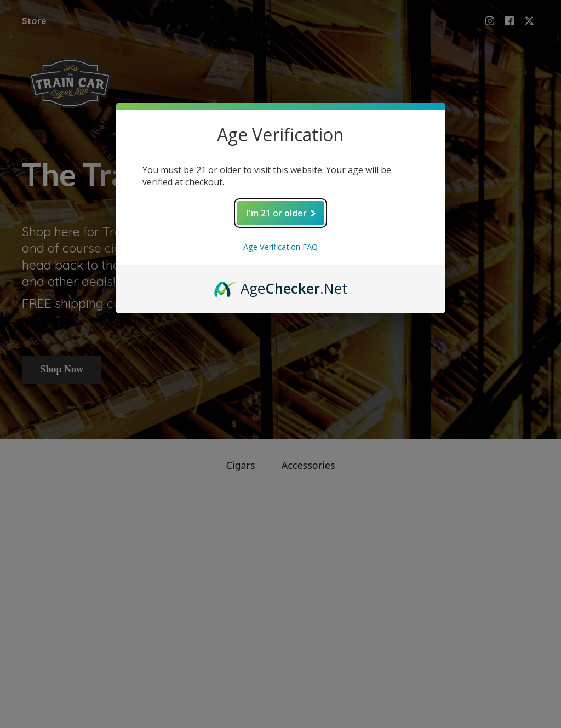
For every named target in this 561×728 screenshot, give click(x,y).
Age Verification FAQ (280, 247)
